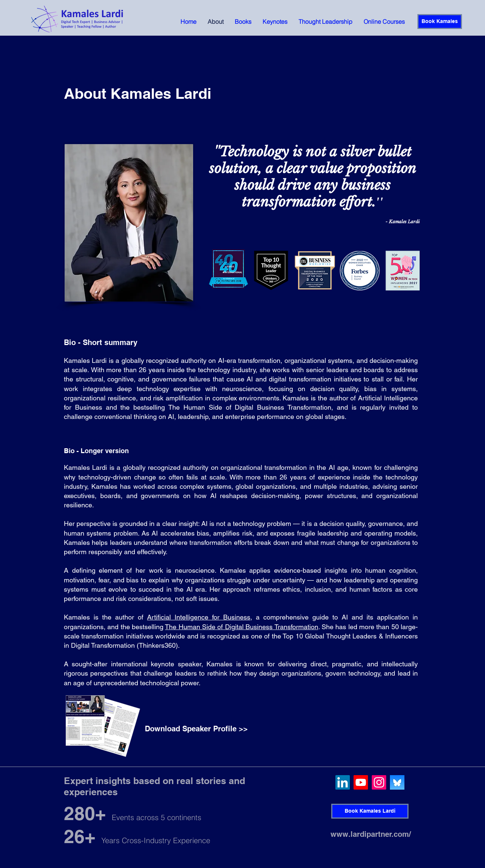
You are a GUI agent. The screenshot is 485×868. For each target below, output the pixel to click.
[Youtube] (361, 782)
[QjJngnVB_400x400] (397, 782)
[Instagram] (379, 782)
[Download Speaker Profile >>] (196, 729)
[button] (243, 22)
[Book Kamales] (440, 22)
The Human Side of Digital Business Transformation (241, 627)
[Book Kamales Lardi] (370, 811)
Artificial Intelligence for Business (199, 617)
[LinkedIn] (343, 782)
